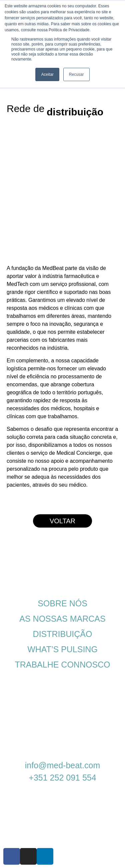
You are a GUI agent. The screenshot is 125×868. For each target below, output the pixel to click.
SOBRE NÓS (62, 603)
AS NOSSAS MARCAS (62, 619)
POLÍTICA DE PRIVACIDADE (58, 685)
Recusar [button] (76, 74)
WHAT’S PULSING (62, 649)
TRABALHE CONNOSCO (62, 665)
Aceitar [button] (47, 74)
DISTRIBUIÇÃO (63, 634)
